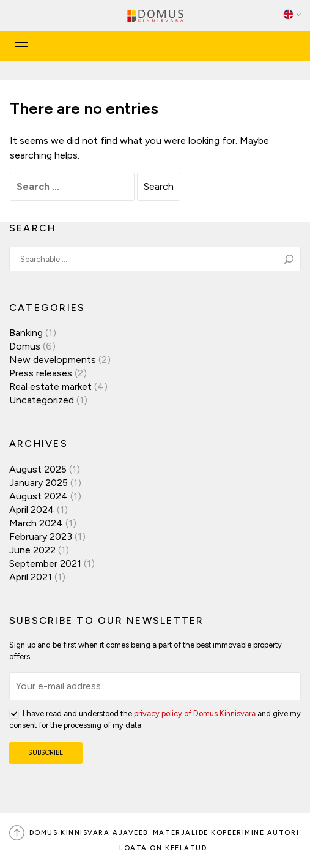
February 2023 (41, 537)
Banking (26, 333)
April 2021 (31, 577)
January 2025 (39, 483)
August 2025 (38, 469)
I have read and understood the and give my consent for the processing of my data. (155, 719)
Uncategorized (42, 400)
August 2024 (39, 496)
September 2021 (45, 563)
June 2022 (32, 550)
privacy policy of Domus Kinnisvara (195, 713)
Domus (25, 346)
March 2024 (36, 523)
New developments (53, 360)
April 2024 (32, 510)
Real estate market (50, 387)
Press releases (41, 373)
